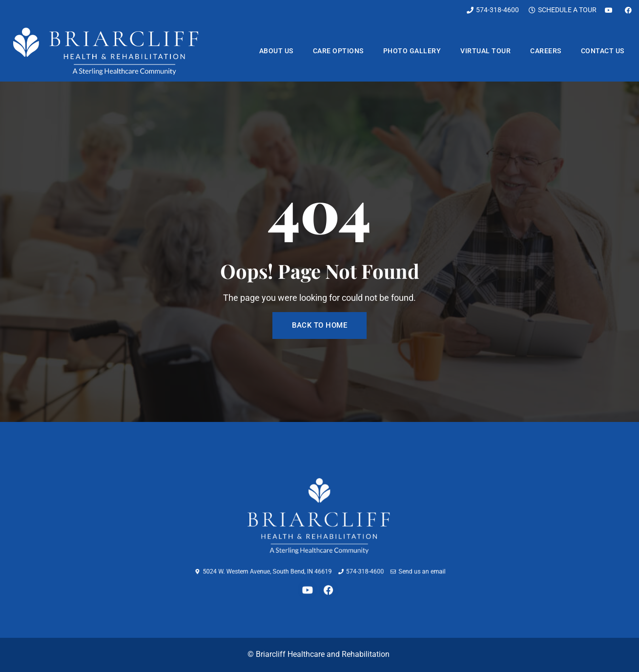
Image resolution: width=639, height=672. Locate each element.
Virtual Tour (485, 51)
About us (276, 51)
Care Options (338, 51)
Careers (546, 51)
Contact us (603, 51)
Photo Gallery (412, 51)
